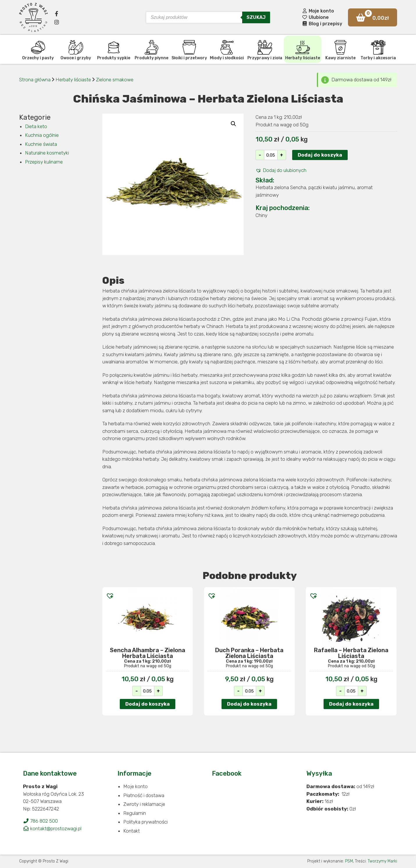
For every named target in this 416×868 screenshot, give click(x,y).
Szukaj (256, 17)
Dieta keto (36, 126)
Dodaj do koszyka (320, 155)
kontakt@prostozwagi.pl (52, 828)
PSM (349, 861)
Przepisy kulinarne (44, 162)
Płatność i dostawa (144, 795)
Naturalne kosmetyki (47, 153)
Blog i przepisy (322, 24)
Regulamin (135, 813)
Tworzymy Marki (382, 861)
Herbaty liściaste (74, 80)
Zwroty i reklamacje (144, 804)
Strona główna (35, 80)
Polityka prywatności (145, 822)
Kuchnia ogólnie (42, 135)
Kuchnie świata (41, 144)
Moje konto (318, 11)
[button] (281, 171)
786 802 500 (40, 821)
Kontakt (132, 831)
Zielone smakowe (115, 80)
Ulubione (315, 17)
